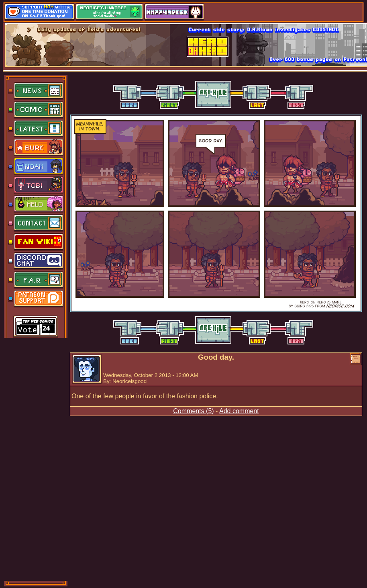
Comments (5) (193, 411)
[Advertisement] (36, 459)
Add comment (239, 411)
